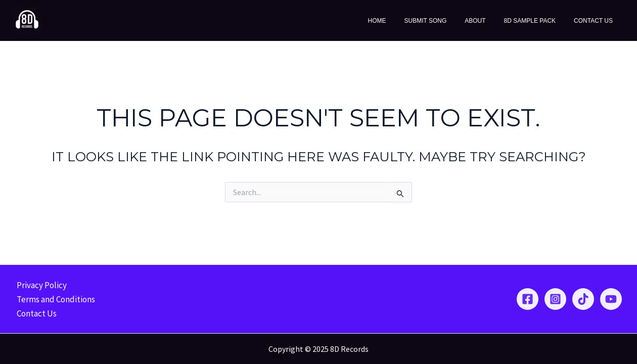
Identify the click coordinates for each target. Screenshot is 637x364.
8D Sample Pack (539, 21)
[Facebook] (528, 299)
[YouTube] (611, 299)
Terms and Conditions (54, 299)
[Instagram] (555, 299)
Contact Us (596, 21)
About (490, 21)
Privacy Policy (40, 285)
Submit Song (446, 21)
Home (404, 21)
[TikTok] (583, 299)
